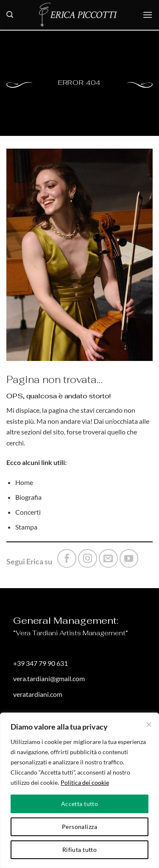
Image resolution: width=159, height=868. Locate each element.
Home (24, 482)
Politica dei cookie (85, 782)
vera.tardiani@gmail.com (49, 678)
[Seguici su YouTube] (129, 559)
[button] (10, 15)
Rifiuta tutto (79, 850)
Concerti (28, 512)
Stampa (26, 527)
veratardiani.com (38, 694)
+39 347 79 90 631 (40, 663)
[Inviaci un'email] (108, 559)
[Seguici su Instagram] (88, 559)
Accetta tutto (79, 804)
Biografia (28, 497)
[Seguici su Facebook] (67, 559)
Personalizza (79, 827)
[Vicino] (149, 724)
